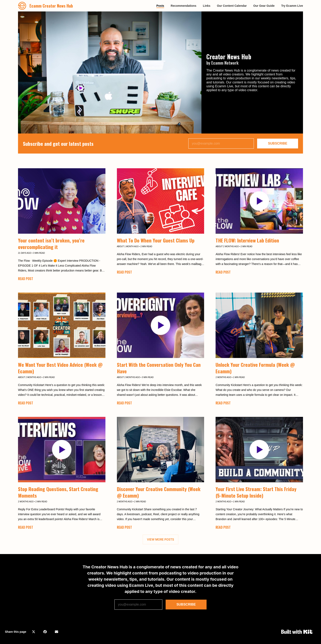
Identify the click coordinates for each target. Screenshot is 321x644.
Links (207, 6)
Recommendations (184, 6)
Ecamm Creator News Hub (51, 6)
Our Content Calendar (232, 6)
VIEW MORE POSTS (160, 539)
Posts (160, 6)
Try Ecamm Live (292, 6)
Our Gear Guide (264, 6)
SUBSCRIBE (278, 143)
